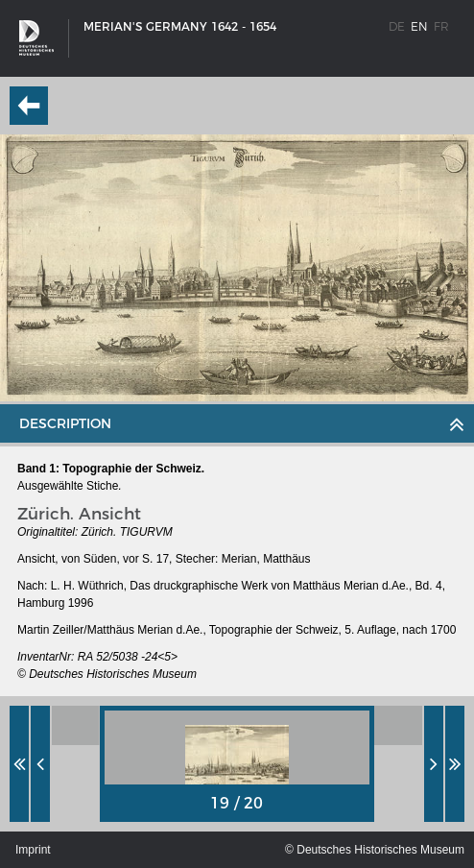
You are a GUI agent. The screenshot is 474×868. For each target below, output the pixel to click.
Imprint (33, 850)
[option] (237, 764)
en (419, 26)
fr (441, 26)
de (397, 26)
